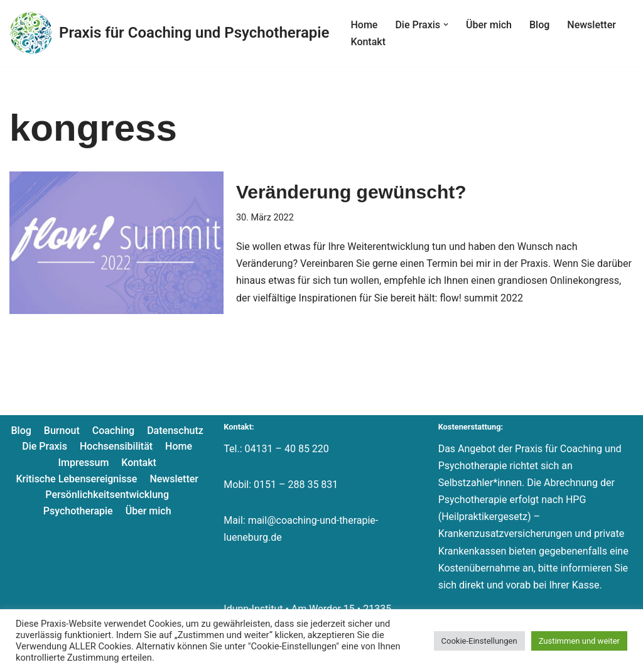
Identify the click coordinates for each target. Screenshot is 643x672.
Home (364, 25)
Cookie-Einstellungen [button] (479, 641)
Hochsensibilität (116, 446)
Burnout (62, 431)
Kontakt (368, 42)
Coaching (113, 431)
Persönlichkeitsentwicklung (107, 495)
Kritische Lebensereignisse (76, 479)
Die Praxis (45, 446)
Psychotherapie (78, 511)
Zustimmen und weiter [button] (579, 641)
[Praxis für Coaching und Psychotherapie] (169, 33)
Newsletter (592, 25)
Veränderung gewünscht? (351, 192)
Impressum (83, 463)
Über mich (489, 25)
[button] (446, 24)
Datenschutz (175, 431)
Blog (539, 25)
